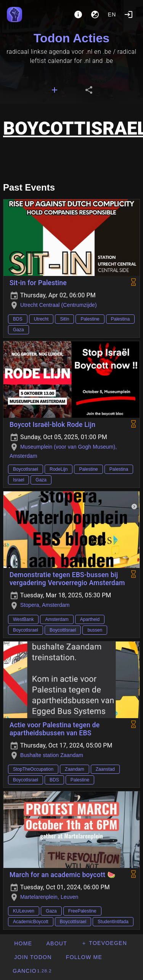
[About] (78, 14)
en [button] (112, 14)
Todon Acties (71, 38)
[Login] (129, 14)
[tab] (55, 90)
